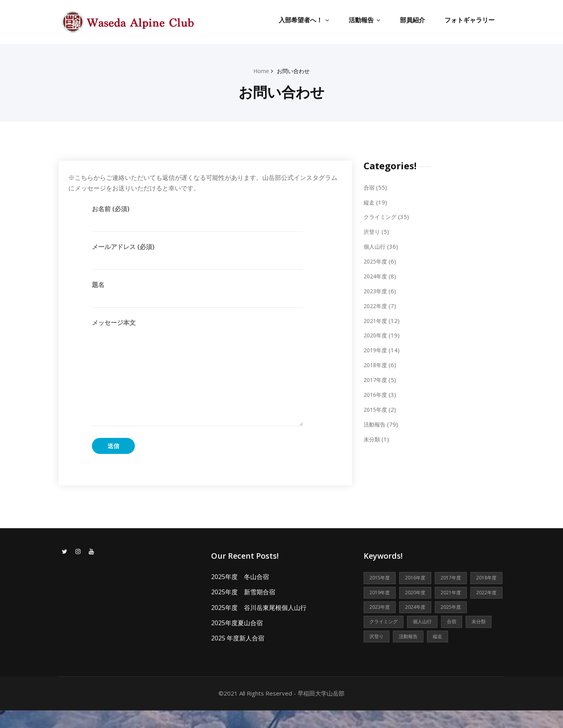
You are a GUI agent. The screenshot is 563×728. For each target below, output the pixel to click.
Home (260, 71)
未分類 (372, 436)
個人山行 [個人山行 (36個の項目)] (380, 638)
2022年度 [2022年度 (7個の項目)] (419, 608)
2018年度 (377, 363)
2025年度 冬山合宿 (240, 577)
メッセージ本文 (197, 372)
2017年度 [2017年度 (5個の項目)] (457, 578)
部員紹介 (412, 20)
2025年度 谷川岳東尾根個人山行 (259, 607)
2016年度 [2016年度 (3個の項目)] (419, 578)
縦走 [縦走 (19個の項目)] (410, 654)
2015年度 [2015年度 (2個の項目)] (381, 578)
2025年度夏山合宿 (237, 622)
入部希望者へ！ (304, 20)
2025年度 (377, 260)
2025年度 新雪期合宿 (243, 592)
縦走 (369, 202)
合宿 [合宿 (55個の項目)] (410, 638)
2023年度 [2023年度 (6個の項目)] (457, 608)
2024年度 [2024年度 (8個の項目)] (381, 623)
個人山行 (375, 246)
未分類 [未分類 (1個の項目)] (438, 638)
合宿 (369, 187)
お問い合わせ (294, 71)
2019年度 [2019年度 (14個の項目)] (419, 593)
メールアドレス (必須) (197, 256)
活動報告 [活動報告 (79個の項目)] (380, 654)
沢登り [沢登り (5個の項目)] (469, 638)
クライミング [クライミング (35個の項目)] (461, 623)
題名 (197, 294)
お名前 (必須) (197, 218)
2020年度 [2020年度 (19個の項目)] (457, 593)
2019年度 (377, 348)
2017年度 (377, 378)
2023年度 (377, 290)
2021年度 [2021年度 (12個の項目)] (381, 608)
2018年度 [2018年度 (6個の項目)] (381, 593)
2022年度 (377, 304)
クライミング (381, 216)
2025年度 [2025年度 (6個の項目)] (419, 623)
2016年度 (377, 393)
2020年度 (377, 334)
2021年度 (377, 319)
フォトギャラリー (470, 20)
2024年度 (377, 275)
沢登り (372, 231)
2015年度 (377, 407)
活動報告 (365, 20)
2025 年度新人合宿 (238, 638)
